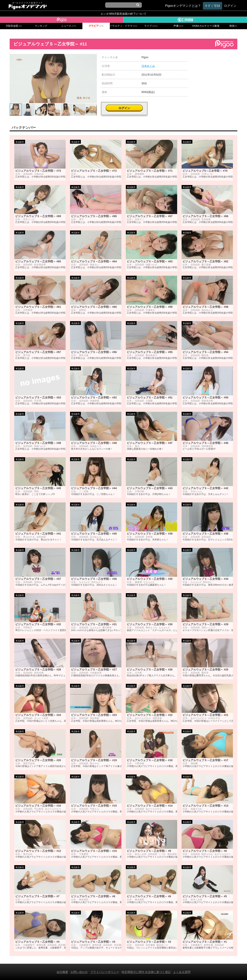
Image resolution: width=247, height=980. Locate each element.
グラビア (96, 26)
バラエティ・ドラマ (123, 26)
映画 (233, 26)
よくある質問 (182, 972)
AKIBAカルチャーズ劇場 (206, 26)
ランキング (41, 26)
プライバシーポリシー (105, 972)
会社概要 (62, 972)
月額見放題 (14, 26)
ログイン (215, 59)
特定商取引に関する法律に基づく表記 (146, 972)
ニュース (69, 26)
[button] (93, 57)
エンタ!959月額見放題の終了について (123, 14)
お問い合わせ (79, 972)
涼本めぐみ (148, 66)
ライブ (151, 26)
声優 (178, 26)
